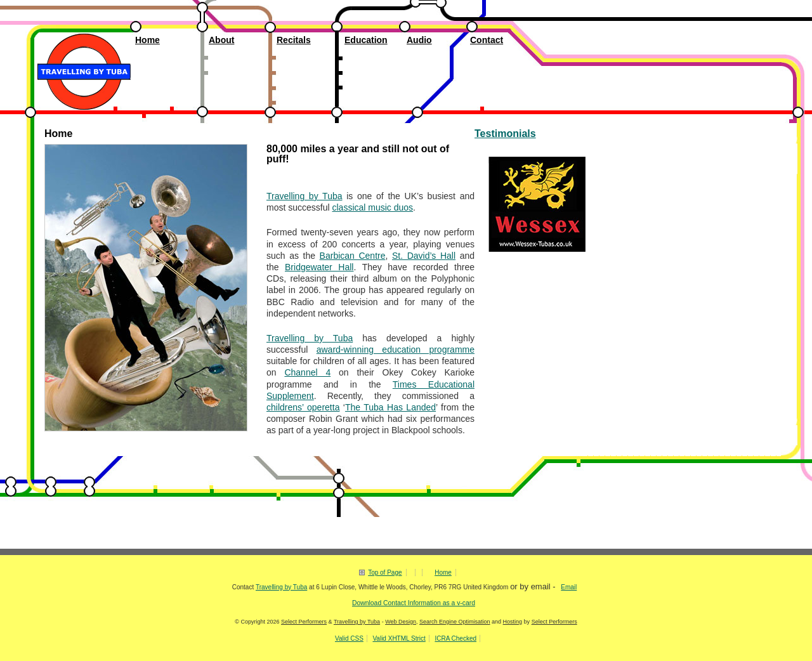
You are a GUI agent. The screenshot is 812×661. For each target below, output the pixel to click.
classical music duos (372, 207)
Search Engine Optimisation (455, 622)
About (221, 40)
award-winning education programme (396, 350)
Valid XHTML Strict (399, 638)
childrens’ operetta (303, 407)
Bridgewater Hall (319, 267)
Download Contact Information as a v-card (414, 603)
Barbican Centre (353, 256)
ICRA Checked (455, 638)
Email (569, 587)
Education (366, 40)
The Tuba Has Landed (390, 407)
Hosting (513, 622)
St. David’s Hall (424, 256)
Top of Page (385, 573)
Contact (487, 40)
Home (147, 40)
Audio (419, 40)
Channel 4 (307, 372)
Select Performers (304, 622)
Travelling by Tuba (82, 38)
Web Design (401, 622)
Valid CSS (349, 638)
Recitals (294, 40)
